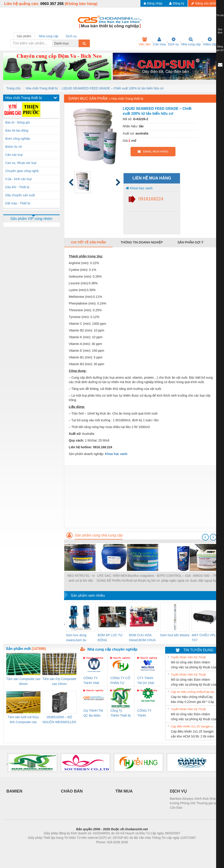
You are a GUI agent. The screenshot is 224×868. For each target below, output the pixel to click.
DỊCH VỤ (178, 791)
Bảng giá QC (220, 48)
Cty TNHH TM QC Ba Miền (93, 713)
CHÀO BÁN (72, 791)
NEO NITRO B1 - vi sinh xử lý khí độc (81, 578)
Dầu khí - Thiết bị (18, 187)
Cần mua (159, 42)
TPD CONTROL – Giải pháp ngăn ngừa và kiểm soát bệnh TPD (175, 578)
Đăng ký (177, 3)
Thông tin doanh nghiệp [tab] (142, 242)
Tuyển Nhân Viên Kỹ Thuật (188, 657)
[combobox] (77, 43)
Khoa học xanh (139, 188)
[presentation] (205, 537)
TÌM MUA (124, 791)
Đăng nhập (153, 3)
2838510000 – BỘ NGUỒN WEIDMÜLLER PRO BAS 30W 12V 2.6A (59, 720)
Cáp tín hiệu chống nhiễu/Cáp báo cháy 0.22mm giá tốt (194, 692)
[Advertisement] (142, 497)
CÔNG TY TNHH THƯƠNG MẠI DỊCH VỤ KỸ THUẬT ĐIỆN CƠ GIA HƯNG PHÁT (147, 713)
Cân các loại (14, 155)
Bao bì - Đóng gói (18, 122)
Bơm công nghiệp (18, 139)
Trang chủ (14, 88)
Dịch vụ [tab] (71, 36)
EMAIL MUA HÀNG (153, 151)
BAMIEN (14, 791)
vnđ (134, 141)
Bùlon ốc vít (14, 147)
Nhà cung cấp (191, 42)
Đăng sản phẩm (204, 3)
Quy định (220, 31)
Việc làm (145, 42)
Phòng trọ (83, 849)
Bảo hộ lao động (17, 130)
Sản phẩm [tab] (24, 36)
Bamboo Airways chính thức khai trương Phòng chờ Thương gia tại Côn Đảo (193, 803)
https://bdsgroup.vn (106, 849)
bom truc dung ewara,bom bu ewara (76, 638)
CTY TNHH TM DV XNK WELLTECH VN (146, 681)
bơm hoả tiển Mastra (175, 635)
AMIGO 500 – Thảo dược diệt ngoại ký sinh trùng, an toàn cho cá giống (206, 578)
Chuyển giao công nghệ (22, 171)
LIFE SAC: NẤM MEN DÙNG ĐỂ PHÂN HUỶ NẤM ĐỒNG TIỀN (112, 578)
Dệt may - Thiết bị (18, 203)
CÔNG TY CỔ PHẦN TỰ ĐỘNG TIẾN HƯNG (120, 681)
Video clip (210, 42)
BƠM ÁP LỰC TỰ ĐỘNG (110, 638)
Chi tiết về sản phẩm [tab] (88, 242)
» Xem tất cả (207, 657)
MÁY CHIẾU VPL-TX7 (204, 638)
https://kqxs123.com (134, 849)
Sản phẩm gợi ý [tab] (190, 242)
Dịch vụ (174, 42)
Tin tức (220, 15)
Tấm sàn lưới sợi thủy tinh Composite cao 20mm (23, 720)
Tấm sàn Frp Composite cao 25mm (59, 681)
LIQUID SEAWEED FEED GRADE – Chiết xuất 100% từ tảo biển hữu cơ (113, 88)
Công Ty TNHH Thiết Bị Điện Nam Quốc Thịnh (121, 713)
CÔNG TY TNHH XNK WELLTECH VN (92, 681)
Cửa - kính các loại (19, 179)
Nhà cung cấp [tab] (49, 36)
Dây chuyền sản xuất (20, 195)
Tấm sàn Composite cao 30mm (23, 681)
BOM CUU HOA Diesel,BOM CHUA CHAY (142, 638)
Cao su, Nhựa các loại (21, 163)
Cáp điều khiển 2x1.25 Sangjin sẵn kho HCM (194, 726)
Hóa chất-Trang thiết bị (42, 88)
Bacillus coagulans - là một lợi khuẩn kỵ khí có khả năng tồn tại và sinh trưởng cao (144, 578)
